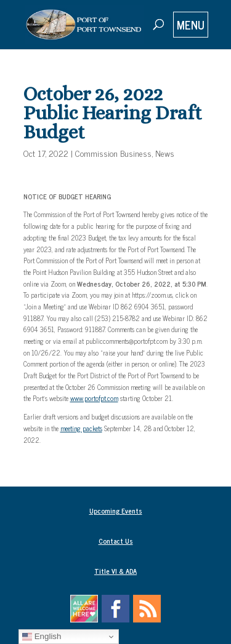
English (42, 637)
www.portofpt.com (94, 398)
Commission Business (113, 153)
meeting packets (81, 428)
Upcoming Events (116, 511)
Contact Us (116, 541)
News (165, 153)
